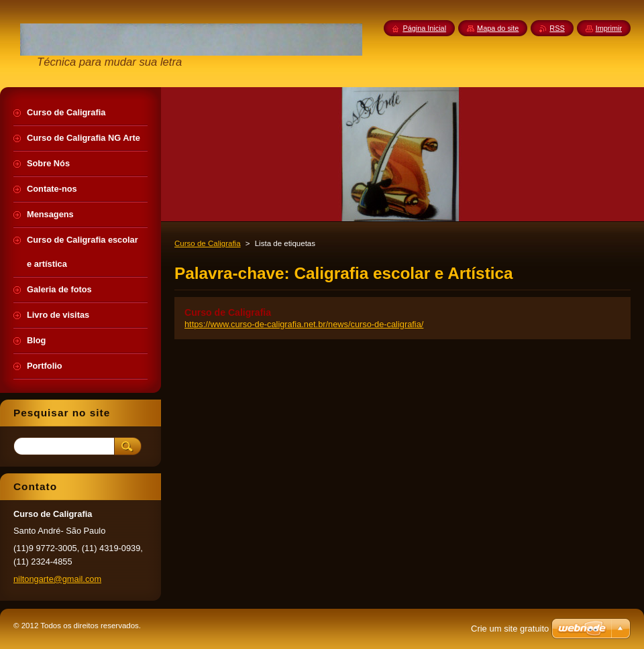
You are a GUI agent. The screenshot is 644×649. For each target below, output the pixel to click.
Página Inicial (424, 28)
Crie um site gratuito (510, 629)
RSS (557, 28)
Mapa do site (498, 28)
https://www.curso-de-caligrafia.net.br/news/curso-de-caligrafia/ (304, 324)
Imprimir (609, 28)
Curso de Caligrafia (208, 243)
